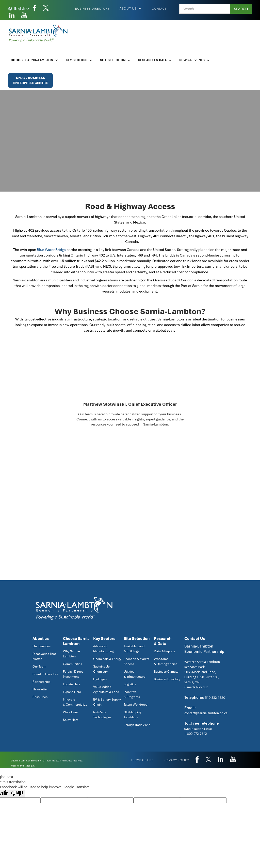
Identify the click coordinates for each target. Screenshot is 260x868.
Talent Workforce (136, 705)
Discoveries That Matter (44, 656)
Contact (159, 9)
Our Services (42, 646)
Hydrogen (100, 679)
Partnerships (41, 682)
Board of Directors (45, 674)
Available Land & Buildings (134, 649)
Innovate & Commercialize (75, 702)
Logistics (130, 684)
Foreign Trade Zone (137, 725)
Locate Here (72, 684)
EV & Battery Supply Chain (107, 702)
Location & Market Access (136, 661)
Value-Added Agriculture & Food (106, 689)
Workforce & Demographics (166, 661)
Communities (72, 664)
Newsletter (40, 689)
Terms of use (142, 760)
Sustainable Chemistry (101, 669)
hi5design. (29, 766)
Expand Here (72, 692)
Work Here (70, 712)
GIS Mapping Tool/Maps (132, 715)
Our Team (39, 667)
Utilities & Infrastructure (135, 674)
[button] (19, 9)
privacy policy (176, 760)
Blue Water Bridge (51, 250)
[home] (39, 33)
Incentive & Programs (132, 694)
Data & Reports (165, 651)
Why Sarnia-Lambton (71, 654)
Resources (40, 697)
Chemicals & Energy (107, 659)
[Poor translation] (17, 794)
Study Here (71, 720)
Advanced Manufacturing (103, 649)
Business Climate (166, 672)
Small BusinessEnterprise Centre (30, 80)
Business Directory (92, 9)
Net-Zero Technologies (102, 715)
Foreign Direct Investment (73, 674)
